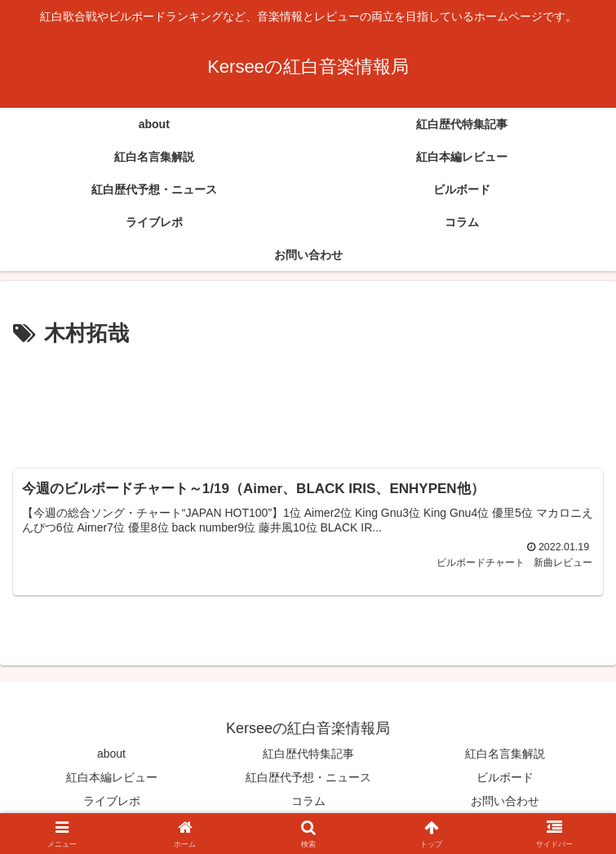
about (111, 754)
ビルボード (505, 777)
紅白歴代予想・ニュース (308, 777)
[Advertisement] (308, 401)
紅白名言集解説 (505, 754)
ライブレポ (112, 802)
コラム (308, 802)
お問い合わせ (505, 802)
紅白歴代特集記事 (308, 754)
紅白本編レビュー (112, 777)
